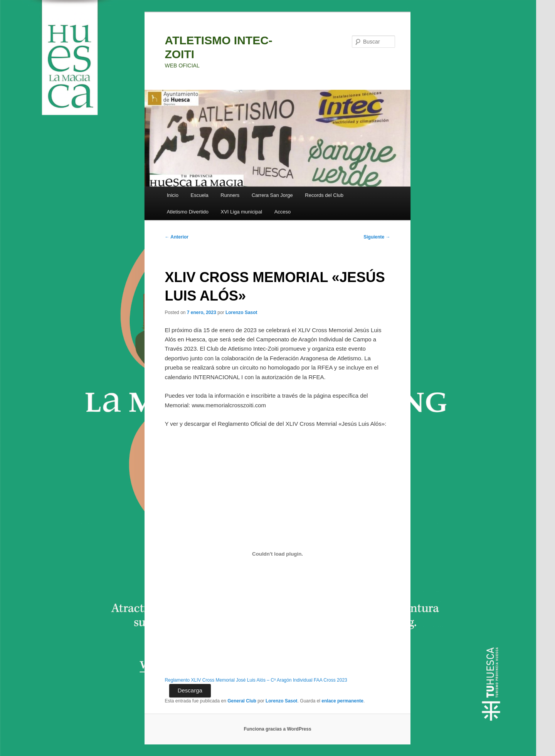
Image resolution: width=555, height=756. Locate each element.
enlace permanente (342, 701)
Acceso (283, 212)
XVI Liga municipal (242, 212)
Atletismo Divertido (188, 212)
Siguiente (377, 237)
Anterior (177, 237)
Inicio (173, 195)
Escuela (199, 195)
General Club (242, 701)
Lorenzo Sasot (241, 312)
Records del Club (324, 195)
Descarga (190, 690)
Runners (230, 195)
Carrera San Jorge (272, 195)
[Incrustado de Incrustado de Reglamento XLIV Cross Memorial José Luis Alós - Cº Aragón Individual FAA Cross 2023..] (277, 554)
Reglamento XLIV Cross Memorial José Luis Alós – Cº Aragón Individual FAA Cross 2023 (256, 680)
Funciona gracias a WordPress (277, 729)
